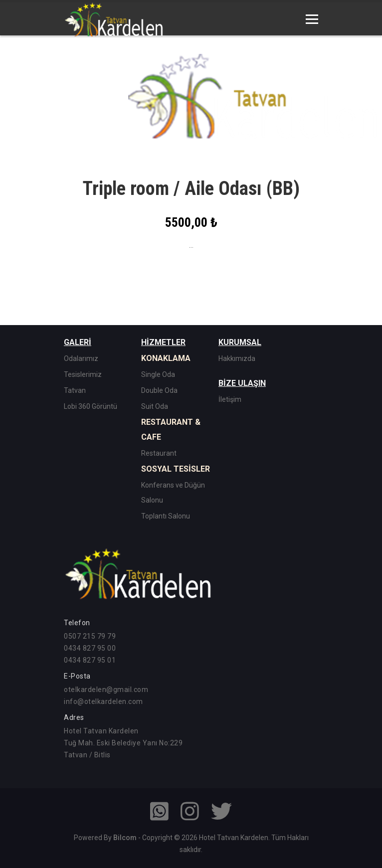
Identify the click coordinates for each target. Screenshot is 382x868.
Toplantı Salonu (166, 516)
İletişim (230, 399)
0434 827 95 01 (90, 660)
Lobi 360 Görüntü (91, 406)
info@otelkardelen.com (103, 701)
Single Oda (158, 374)
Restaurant (159, 453)
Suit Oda (155, 406)
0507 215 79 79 (90, 636)
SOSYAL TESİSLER (176, 469)
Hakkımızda (237, 358)
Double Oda (159, 390)
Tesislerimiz (83, 374)
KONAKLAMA (166, 358)
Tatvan (75, 390)
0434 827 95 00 (90, 648)
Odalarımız (81, 358)
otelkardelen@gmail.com (106, 690)
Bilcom (125, 838)
